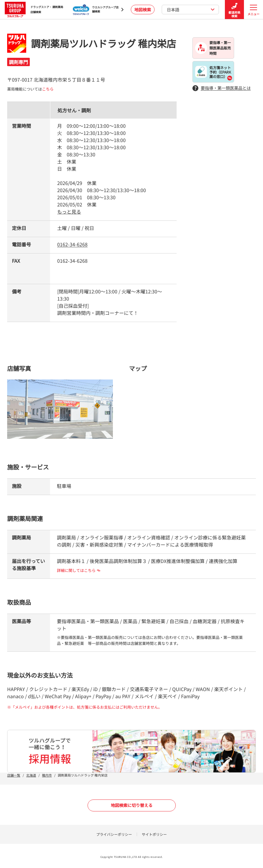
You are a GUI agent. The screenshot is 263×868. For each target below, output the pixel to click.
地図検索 (143, 10)
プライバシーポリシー (114, 834)
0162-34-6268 (72, 244)
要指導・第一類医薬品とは (222, 88)
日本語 (191, 10)
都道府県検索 (234, 10)
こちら (48, 89)
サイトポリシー (154, 834)
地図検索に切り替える (132, 805)
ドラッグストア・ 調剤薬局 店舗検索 (34, 9)
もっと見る (69, 211)
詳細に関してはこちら (78, 570)
